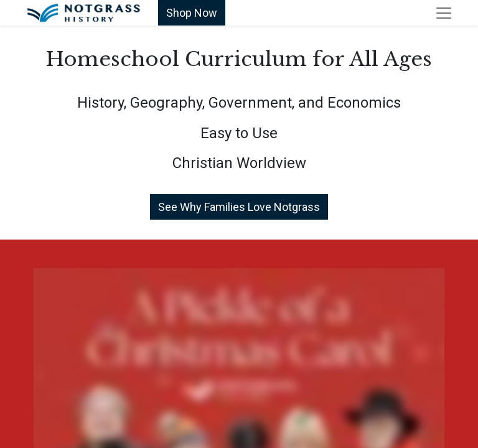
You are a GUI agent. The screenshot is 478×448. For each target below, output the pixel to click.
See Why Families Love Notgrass (239, 207)
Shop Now (192, 13)
